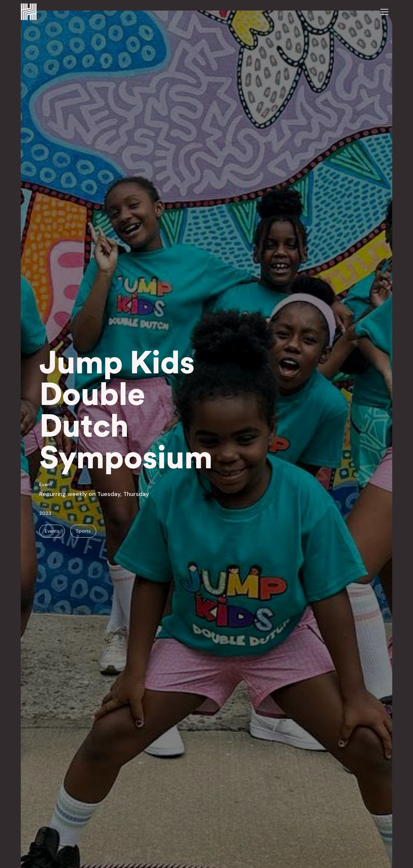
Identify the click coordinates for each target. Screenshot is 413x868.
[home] (29, 12)
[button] (384, 12)
